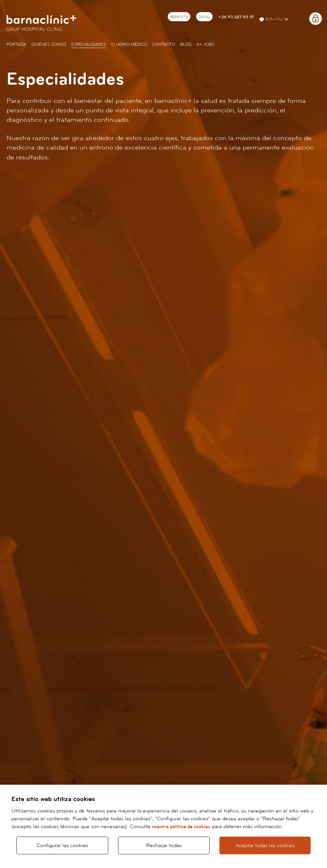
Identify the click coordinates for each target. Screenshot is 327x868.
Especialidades (89, 44)
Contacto (163, 44)
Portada (16, 44)
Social (205, 17)
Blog (186, 44)
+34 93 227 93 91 (236, 17)
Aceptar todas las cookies (265, 845)
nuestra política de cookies (181, 827)
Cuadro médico (129, 44)
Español (271, 20)
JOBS (206, 44)
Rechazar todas (164, 845)
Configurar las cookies (62, 845)
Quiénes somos (49, 44)
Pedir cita (179, 17)
